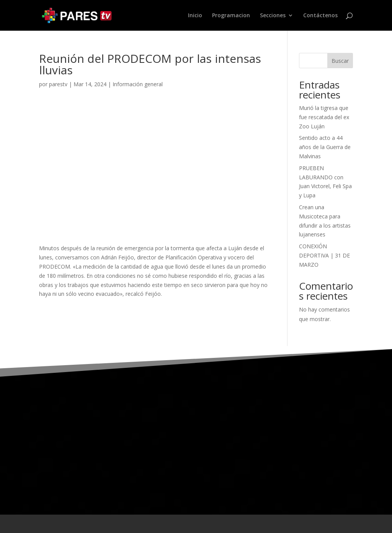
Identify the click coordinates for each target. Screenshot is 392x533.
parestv (58, 84)
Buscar (340, 61)
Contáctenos (320, 16)
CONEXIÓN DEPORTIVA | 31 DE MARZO (324, 255)
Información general (138, 84)
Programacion (231, 16)
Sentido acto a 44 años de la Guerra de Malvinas (325, 147)
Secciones (273, 16)
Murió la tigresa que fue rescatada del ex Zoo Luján (324, 117)
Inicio (195, 16)
